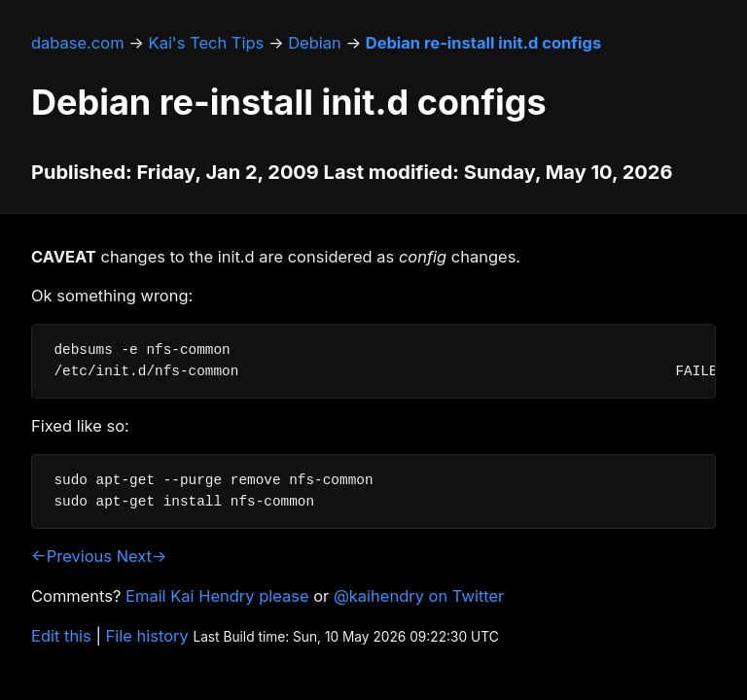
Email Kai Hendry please (217, 596)
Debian (315, 43)
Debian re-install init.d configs (483, 43)
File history (147, 636)
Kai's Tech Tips (207, 43)
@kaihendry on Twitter (419, 596)
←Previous (71, 556)
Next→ (142, 556)
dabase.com (78, 43)
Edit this (61, 636)
